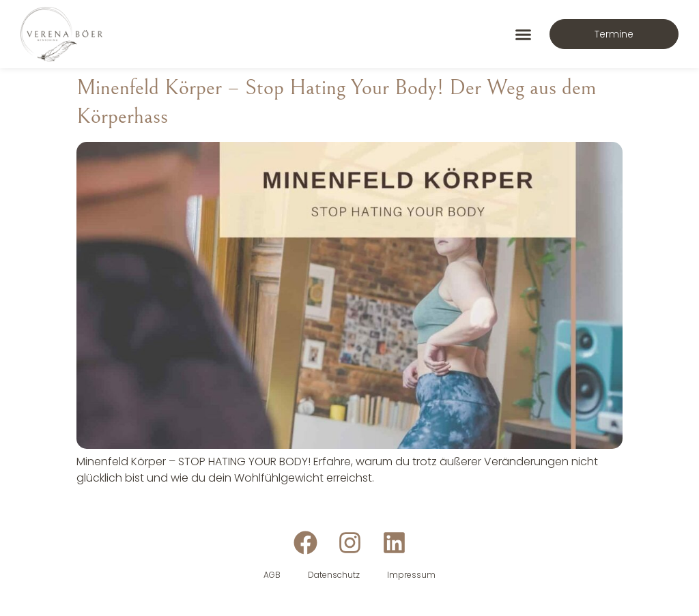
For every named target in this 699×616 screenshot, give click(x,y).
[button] (524, 34)
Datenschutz (334, 575)
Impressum (411, 575)
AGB (272, 575)
